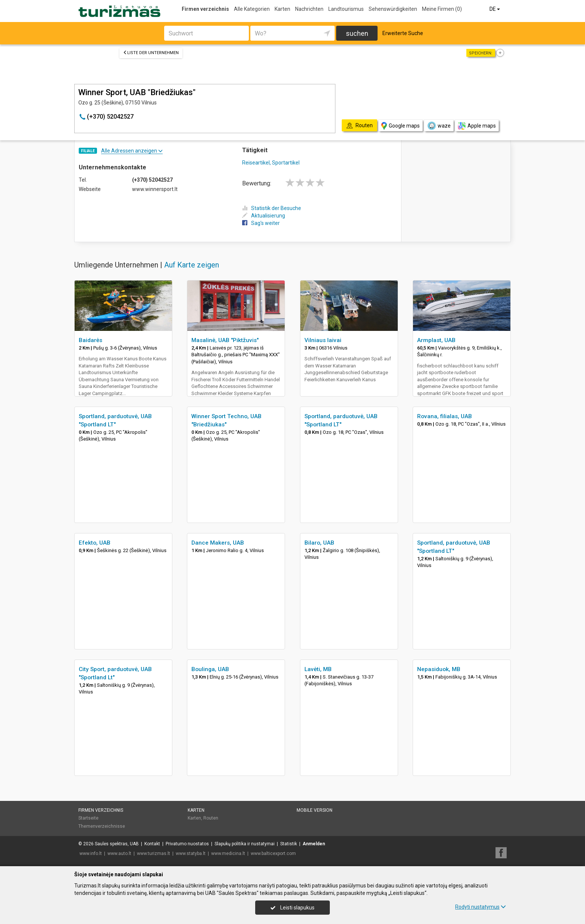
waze (439, 126)
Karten (282, 9)
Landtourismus (346, 9)
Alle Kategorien (252, 9)
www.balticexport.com (273, 853)
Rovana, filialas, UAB (445, 416)
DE (495, 9)
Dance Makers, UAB (218, 543)
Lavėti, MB (318, 669)
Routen (211, 818)
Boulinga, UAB (210, 669)
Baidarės (90, 340)
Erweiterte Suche (403, 33)
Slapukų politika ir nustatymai (245, 844)
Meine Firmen (442, 9)
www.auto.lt (119, 853)
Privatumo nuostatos (187, 844)
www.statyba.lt (191, 853)
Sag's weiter (261, 223)
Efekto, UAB (95, 543)
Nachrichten (309, 9)
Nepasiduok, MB (439, 669)
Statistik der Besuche (272, 208)
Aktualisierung (264, 216)
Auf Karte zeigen (192, 265)
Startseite (88, 818)
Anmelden (314, 844)
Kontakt (152, 844)
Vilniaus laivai (323, 340)
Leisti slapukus (292, 908)
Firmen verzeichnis (205, 9)
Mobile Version (315, 810)
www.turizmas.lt (154, 853)
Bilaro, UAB (319, 543)
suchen (357, 33)
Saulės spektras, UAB (117, 844)
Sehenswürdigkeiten (393, 9)
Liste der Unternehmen (151, 53)
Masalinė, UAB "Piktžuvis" (225, 340)
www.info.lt (91, 853)
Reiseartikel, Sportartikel (271, 163)
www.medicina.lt (228, 853)
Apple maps (477, 126)
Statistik (289, 844)
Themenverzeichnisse (102, 826)
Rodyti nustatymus (481, 907)
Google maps (401, 126)
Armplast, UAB (436, 340)
